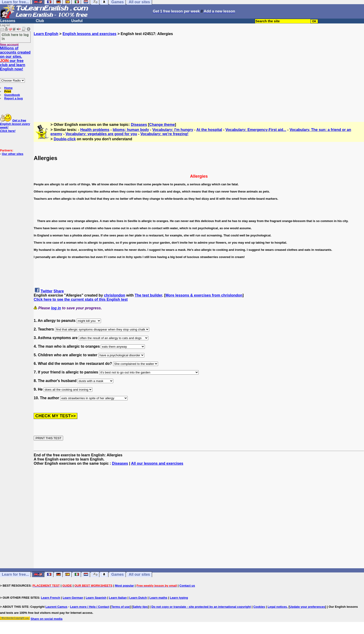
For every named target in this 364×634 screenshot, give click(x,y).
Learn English (46, 34)
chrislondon (115, 295)
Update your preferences (307, 607)
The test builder (148, 295)
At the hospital (209, 130)
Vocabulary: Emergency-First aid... (256, 130)
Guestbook (12, 95)
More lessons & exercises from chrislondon (204, 295)
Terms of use (120, 607)
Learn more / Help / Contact (90, 607)
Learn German (73, 598)
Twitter (47, 291)
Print (8, 91)
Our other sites (13, 154)
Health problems (95, 130)
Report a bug (13, 98)
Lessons (8, 21)
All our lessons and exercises (157, 463)
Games (118, 574)
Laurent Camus (57, 607)
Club (40, 21)
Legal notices (277, 607)
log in (56, 308)
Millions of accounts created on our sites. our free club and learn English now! (15, 59)
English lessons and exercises (89, 34)
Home (8, 88)
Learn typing (179, 598)
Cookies (259, 607)
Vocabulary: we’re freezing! (164, 134)
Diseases (139, 125)
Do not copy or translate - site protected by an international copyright (201, 607)
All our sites (139, 574)
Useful (77, 21)
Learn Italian (118, 598)
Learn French (51, 598)
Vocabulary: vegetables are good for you (101, 134)
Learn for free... (15, 574)
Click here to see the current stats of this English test (81, 299)
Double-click (65, 139)
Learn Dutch (138, 598)
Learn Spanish (96, 598)
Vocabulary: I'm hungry (173, 130)
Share (59, 291)
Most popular (124, 586)
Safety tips (140, 607)
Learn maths (158, 598)
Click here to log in (15, 36)
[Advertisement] (199, 77)
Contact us (187, 586)
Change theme (162, 125)
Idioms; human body (131, 130)
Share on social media (47, 619)
